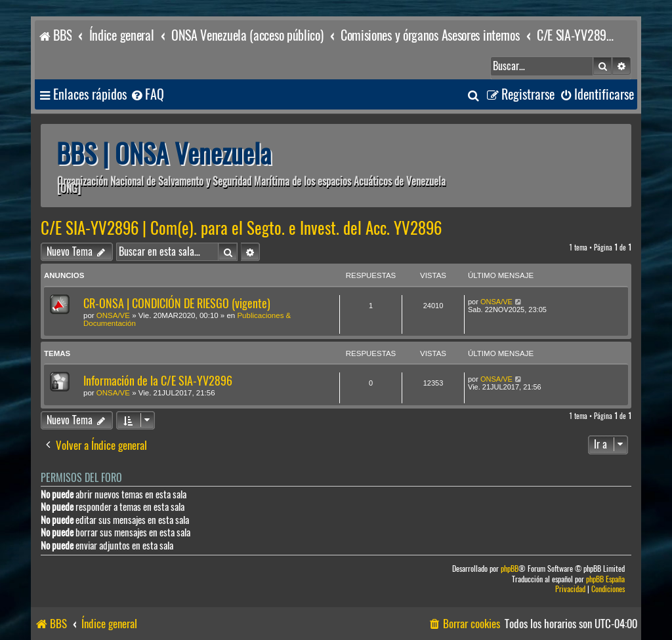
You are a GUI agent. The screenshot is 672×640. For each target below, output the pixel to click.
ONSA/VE (113, 315)
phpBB (510, 569)
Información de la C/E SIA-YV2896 (158, 381)
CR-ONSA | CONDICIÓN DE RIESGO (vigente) (177, 303)
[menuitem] (147, 95)
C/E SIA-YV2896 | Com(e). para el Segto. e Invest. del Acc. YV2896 (241, 228)
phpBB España (605, 579)
